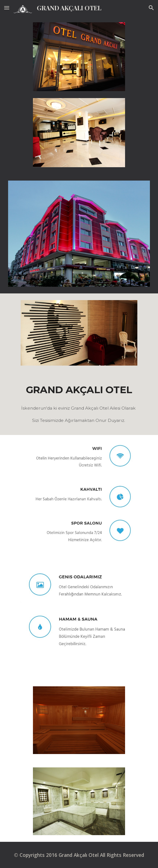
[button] (7, 8)
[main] (79, 390)
